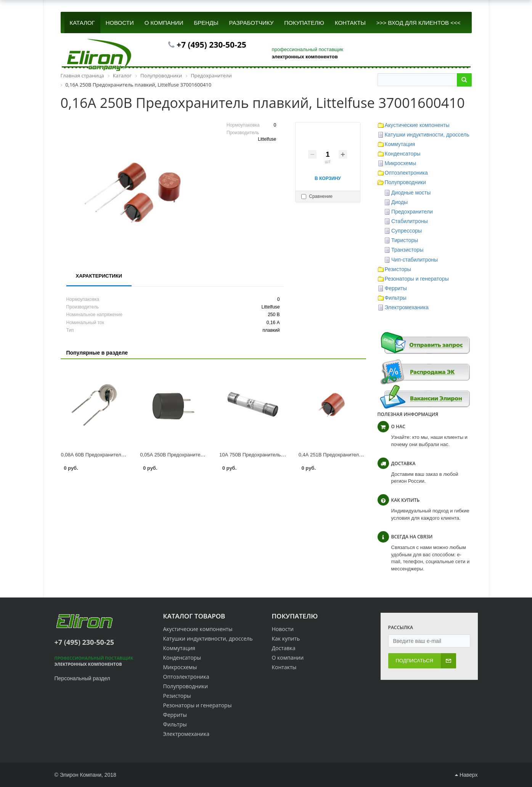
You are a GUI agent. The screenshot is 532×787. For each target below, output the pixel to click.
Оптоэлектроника (406, 173)
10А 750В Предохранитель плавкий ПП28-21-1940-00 (280, 455)
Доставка (284, 648)
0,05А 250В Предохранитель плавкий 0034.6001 (195, 455)
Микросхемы (401, 163)
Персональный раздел (82, 678)
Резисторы (398, 269)
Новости (283, 629)
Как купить (286, 638)
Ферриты (396, 288)
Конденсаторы (403, 154)
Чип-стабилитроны (415, 260)
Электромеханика (407, 307)
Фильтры (396, 298)
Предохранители (412, 212)
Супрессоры (407, 231)
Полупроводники (405, 182)
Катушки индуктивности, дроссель (427, 135)
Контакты (284, 667)
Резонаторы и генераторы (417, 279)
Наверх (466, 775)
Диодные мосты (411, 193)
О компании (288, 658)
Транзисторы (407, 250)
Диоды (399, 202)
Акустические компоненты (417, 125)
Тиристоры (405, 240)
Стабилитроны (410, 221)
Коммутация (400, 144)
